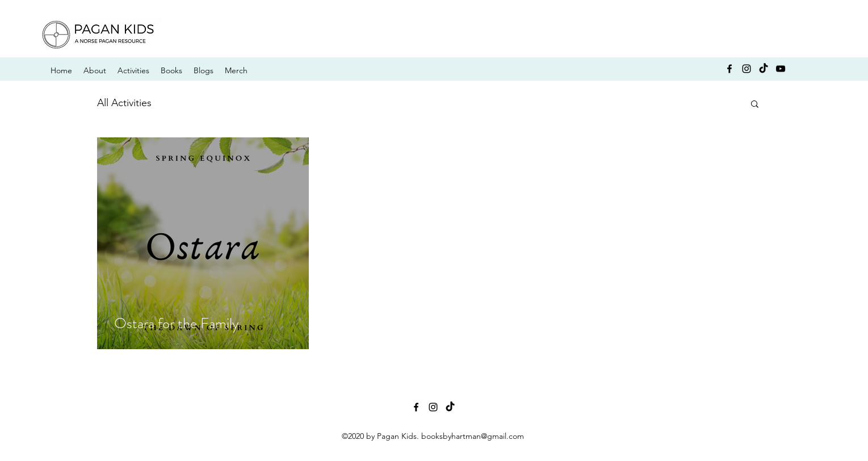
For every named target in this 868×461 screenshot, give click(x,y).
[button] (755, 105)
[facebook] (729, 69)
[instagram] (747, 69)
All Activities (124, 103)
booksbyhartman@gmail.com (473, 436)
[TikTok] (764, 69)
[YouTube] (781, 69)
